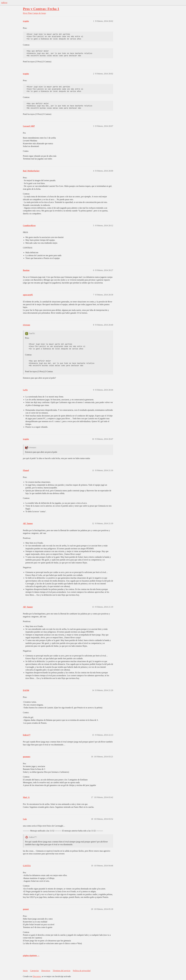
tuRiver (4, 3)
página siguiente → (31, 955)
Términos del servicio (61, 971)
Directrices (46, 971)
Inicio (25, 971)
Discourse (37, 976)
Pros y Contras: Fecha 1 (41, 9)
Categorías (34, 971)
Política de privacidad (82, 971)
